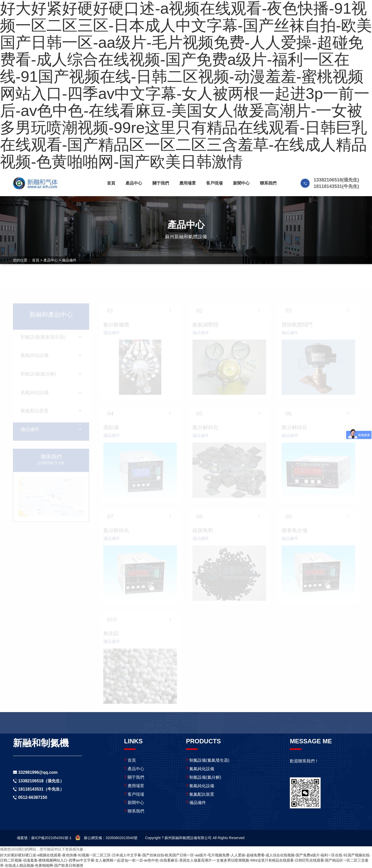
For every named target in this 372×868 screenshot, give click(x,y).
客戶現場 (214, 183)
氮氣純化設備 (200, 769)
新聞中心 (241, 183)
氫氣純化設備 (200, 786)
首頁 (111, 183)
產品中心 (134, 183)
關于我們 (161, 183)
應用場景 (188, 183)
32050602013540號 (122, 838)
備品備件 (69, 260)
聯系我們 (268, 183)
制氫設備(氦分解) (204, 777)
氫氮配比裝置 (200, 794)
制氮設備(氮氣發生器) (208, 760)
